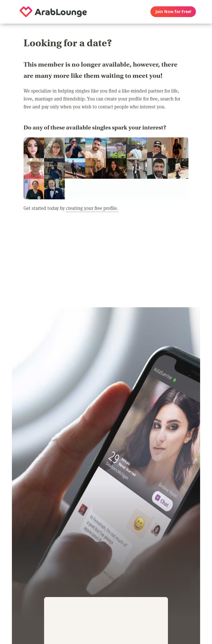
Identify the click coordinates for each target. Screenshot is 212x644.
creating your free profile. (92, 208)
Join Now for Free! (173, 12)
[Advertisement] (106, 263)
